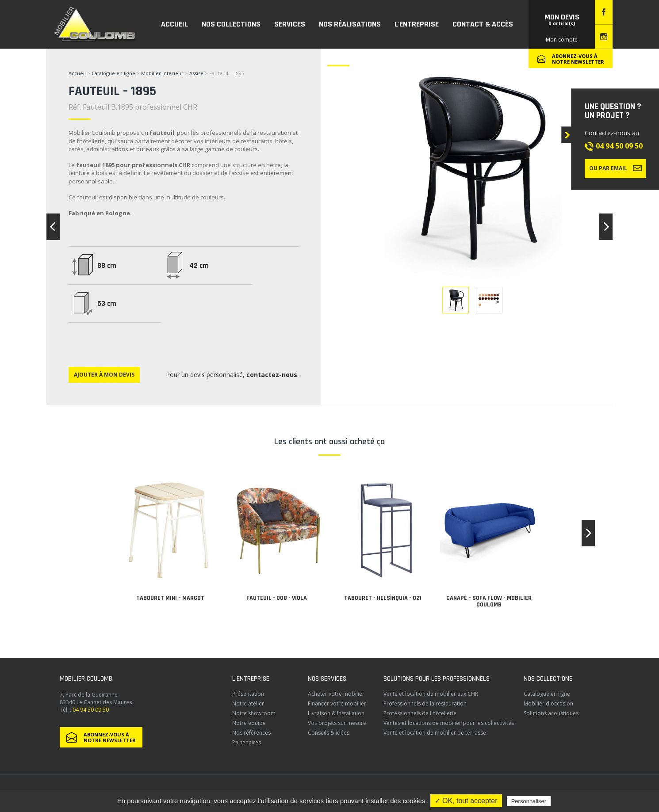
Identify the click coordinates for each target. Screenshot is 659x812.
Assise (197, 73)
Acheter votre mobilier (336, 694)
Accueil (77, 73)
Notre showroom (254, 713)
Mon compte (562, 40)
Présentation (248, 694)
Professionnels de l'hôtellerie (420, 713)
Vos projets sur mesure (337, 723)
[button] (588, 533)
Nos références (251, 733)
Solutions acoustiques (551, 713)
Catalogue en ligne (113, 73)
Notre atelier (248, 703)
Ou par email (615, 168)
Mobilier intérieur (162, 73)
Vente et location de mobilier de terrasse (435, 733)
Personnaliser (529, 801)
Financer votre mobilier (337, 703)
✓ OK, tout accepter (466, 801)
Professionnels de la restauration (425, 703)
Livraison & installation (336, 713)
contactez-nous (272, 375)
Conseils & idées (329, 733)
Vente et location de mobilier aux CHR (431, 694)
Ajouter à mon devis (104, 375)
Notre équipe (249, 723)
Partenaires (247, 742)
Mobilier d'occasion (548, 703)
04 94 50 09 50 (619, 146)
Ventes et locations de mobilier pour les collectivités (449, 723)
